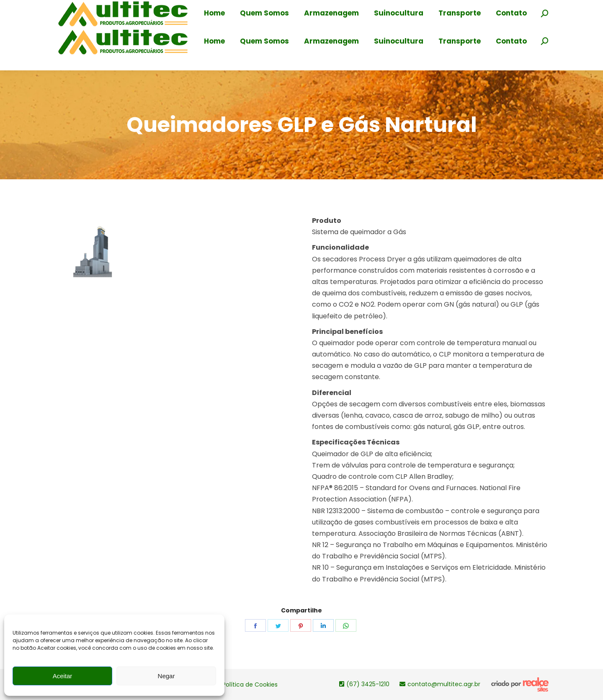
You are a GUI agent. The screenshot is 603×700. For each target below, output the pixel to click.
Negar (166, 676)
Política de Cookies (250, 685)
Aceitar (63, 676)
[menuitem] (214, 41)
